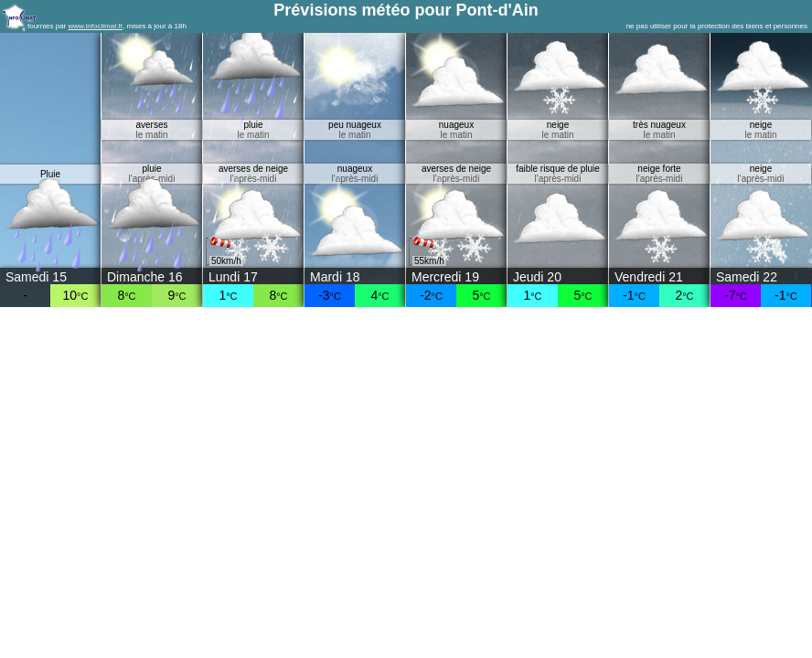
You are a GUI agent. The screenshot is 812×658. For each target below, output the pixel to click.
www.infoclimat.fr (95, 26)
